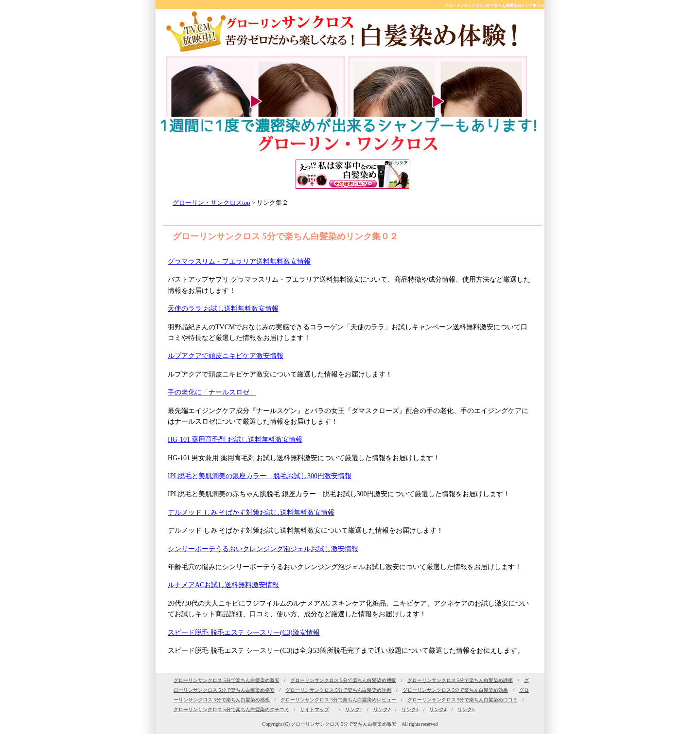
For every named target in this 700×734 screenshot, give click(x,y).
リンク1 (354, 709)
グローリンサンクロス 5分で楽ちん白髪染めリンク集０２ (494, 6)
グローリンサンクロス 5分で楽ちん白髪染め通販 (343, 680)
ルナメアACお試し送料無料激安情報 (223, 585)
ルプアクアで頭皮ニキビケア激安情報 (226, 356)
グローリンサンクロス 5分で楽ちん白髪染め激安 (227, 680)
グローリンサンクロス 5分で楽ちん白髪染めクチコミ (231, 709)
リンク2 (382, 709)
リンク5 (466, 709)
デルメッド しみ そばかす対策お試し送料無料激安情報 (251, 512)
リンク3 (410, 709)
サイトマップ (315, 709)
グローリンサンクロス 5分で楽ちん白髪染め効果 (455, 690)
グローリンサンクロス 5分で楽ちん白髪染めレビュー (338, 700)
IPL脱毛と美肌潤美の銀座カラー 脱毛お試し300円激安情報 (260, 476)
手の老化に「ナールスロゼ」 (212, 392)
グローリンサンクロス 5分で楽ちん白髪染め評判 (338, 690)
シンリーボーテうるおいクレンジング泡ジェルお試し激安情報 (263, 549)
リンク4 (438, 709)
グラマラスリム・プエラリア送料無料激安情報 (239, 261)
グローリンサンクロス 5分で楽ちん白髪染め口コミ (463, 700)
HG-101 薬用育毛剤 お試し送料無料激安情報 (235, 439)
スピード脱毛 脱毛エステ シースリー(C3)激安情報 (244, 633)
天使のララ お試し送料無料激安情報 (223, 309)
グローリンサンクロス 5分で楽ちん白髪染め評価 (460, 680)
